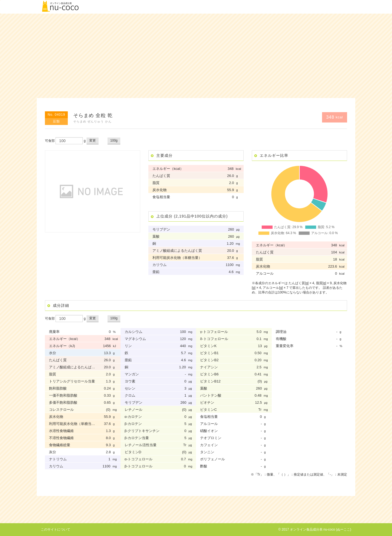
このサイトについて (56, 529)
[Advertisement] (196, 56)
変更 (93, 140)
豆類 (56, 121)
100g (114, 140)
